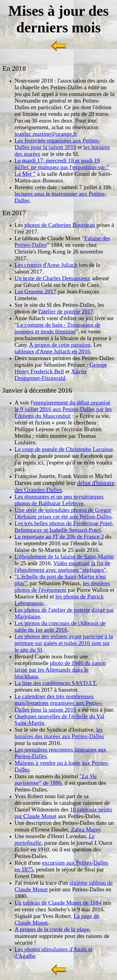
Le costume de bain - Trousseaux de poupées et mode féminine (58, 328)
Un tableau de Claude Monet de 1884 (58, 903)
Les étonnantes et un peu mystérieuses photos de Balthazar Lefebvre (59, 500)
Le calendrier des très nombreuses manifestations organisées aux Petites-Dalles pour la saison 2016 (59, 703)
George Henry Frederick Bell (61, 368)
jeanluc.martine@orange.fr (46, 134)
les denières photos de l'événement (62, 587)
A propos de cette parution (60, 345)
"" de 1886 (56, 780)
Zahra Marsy (86, 829)
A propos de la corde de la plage (52, 929)
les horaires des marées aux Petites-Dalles (59, 733)
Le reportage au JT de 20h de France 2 (59, 537)
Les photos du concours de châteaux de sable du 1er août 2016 (60, 626)
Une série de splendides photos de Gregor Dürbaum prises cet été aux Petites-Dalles (63, 513)
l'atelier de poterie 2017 (66, 311)
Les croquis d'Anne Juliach (46, 265)
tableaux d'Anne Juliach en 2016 (52, 351)
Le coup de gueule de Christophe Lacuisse (64, 449)
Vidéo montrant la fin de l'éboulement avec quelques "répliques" (62, 567)
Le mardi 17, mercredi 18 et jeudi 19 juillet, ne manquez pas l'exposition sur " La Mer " (62, 167)
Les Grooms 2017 (35, 292)
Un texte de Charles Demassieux (52, 278)
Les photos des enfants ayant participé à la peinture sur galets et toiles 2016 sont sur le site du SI (64, 643)
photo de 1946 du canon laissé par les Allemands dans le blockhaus (60, 670)
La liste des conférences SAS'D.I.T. (56, 683)
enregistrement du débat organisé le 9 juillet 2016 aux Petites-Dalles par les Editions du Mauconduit (63, 409)
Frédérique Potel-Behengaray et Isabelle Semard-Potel (64, 527)
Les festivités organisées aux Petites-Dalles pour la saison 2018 (57, 144)
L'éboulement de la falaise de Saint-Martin (64, 557)
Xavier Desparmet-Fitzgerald (51, 375)
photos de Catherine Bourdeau (60, 225)
